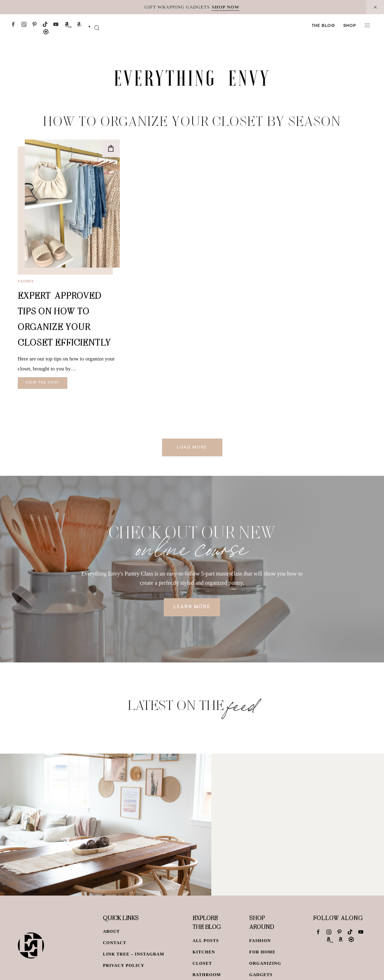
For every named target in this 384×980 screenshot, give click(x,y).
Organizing (265, 963)
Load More (192, 447)
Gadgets (261, 975)
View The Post (43, 383)
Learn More (192, 607)
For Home (262, 952)
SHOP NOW (226, 7)
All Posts (206, 941)
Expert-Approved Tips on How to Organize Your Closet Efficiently (64, 319)
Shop (350, 26)
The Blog (323, 26)
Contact (115, 943)
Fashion (260, 941)
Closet (26, 281)
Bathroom (207, 975)
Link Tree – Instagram (133, 954)
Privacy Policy (124, 965)
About (111, 931)
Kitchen (204, 952)
